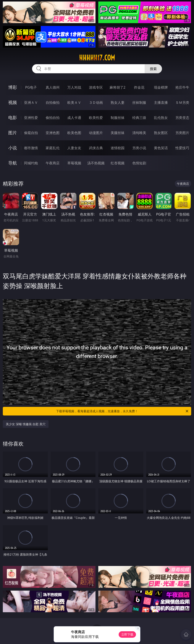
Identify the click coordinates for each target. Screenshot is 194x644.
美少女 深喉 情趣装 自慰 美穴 (26, 424)
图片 (13, 133)
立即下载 (127, 634)
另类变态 (182, 118)
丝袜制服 (139, 102)
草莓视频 (74, 163)
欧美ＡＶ (74, 102)
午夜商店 (53, 163)
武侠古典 (96, 148)
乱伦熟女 (161, 118)
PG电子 (31, 87)
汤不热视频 (96, 163)
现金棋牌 (161, 87)
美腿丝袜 (118, 133)
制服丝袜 (118, 118)
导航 (13, 163)
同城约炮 (31, 163)
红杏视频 (118, 163)
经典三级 (139, 118)
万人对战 (74, 87)
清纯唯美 (139, 133)
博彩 (13, 87)
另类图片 (182, 133)
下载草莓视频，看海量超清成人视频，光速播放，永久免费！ (123, 411)
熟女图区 (161, 133)
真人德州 (53, 87)
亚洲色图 (53, 133)
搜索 (153, 69)
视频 (13, 102)
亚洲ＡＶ (31, 102)
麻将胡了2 (117, 87)
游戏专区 (96, 87)
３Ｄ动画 (96, 102)
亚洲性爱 (31, 118)
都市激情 (31, 148)
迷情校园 (118, 148)
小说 (13, 148)
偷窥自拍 (31, 133)
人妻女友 (74, 148)
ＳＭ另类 (182, 102)
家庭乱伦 (53, 148)
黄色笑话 (161, 148)
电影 (13, 117)
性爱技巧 (182, 148)
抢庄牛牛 (182, 87)
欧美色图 (74, 133)
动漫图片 (96, 133)
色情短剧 (139, 163)
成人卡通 (74, 118)
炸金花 (139, 87)
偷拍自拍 (53, 118)
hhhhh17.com (97, 58)
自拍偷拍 (53, 102)
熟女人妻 (118, 102)
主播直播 (161, 102)
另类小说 (139, 148)
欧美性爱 (96, 118)
